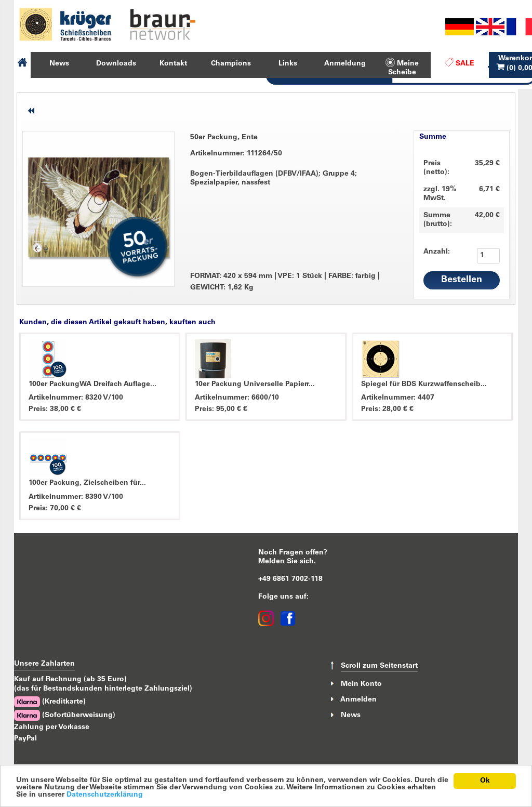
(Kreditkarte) (50, 702)
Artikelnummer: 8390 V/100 (76, 497)
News (351, 716)
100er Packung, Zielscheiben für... (87, 483)
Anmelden (358, 700)
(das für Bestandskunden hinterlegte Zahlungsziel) (103, 689)
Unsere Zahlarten (44, 664)
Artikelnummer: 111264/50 (236, 154)
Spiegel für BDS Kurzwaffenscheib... (424, 385)
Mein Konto (361, 684)
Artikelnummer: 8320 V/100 (76, 398)
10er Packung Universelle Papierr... (255, 385)
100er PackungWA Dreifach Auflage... (92, 385)
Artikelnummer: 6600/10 (237, 398)
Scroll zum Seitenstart (379, 666)
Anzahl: (431, 252)
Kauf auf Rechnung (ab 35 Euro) (70, 680)
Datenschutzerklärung (105, 795)
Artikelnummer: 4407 (398, 398)
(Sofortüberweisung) (65, 715)
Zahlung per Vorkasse (52, 727)
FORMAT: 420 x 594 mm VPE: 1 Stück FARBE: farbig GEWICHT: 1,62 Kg (285, 282)
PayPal (25, 739)
